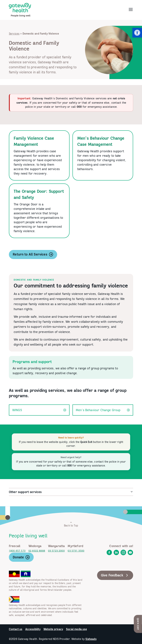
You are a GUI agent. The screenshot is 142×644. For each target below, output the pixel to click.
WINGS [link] (39, 410)
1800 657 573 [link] (17, 551)
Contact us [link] (16, 629)
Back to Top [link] (71, 524)
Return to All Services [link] (33, 254)
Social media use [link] (76, 629)
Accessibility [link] (33, 629)
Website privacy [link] (53, 629)
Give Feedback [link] (115, 575)
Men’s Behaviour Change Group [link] (103, 410)
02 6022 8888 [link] (37, 551)
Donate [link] (21, 557)
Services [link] (14, 34)
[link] (137, 33)
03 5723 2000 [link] (56, 551)
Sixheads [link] (91, 639)
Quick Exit (138, 624)
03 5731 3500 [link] (76, 551)
